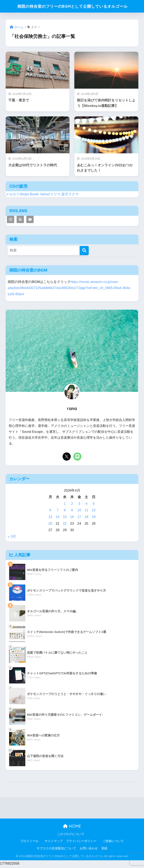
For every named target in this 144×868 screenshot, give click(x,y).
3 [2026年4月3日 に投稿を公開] (79, 505)
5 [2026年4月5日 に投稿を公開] (94, 505)
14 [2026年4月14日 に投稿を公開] (58, 518)
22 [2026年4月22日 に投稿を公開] (65, 525)
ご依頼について (113, 842)
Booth (35, 196)
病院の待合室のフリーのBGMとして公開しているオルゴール (73, 7)
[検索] (84, 252)
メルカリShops (17, 196)
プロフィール (29, 842)
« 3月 (12, 538)
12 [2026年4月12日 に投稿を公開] (94, 512)
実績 (104, 850)
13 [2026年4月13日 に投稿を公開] (50, 518)
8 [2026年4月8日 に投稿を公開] (65, 512)
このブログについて (71, 836)
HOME (72, 828)
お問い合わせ (89, 850)
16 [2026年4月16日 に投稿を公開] (72, 518)
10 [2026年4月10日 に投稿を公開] (79, 512)
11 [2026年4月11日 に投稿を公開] (87, 512)
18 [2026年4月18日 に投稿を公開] (87, 518)
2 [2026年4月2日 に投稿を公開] (72, 505)
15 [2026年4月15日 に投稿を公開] (65, 518)
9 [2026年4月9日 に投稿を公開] (72, 512)
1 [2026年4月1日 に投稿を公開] (65, 505)
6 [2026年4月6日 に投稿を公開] (50, 512)
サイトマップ (54, 842)
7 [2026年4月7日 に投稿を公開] (57, 512)
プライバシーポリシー (81, 842)
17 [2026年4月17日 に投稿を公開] (79, 518)
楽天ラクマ (70, 196)
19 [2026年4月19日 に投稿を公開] (94, 518)
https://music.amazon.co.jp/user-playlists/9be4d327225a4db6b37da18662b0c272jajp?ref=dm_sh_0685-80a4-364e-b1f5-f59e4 (70, 289)
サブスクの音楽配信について (56, 850)
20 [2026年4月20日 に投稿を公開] (50, 525)
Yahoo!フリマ (50, 196)
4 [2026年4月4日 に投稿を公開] (86, 505)
